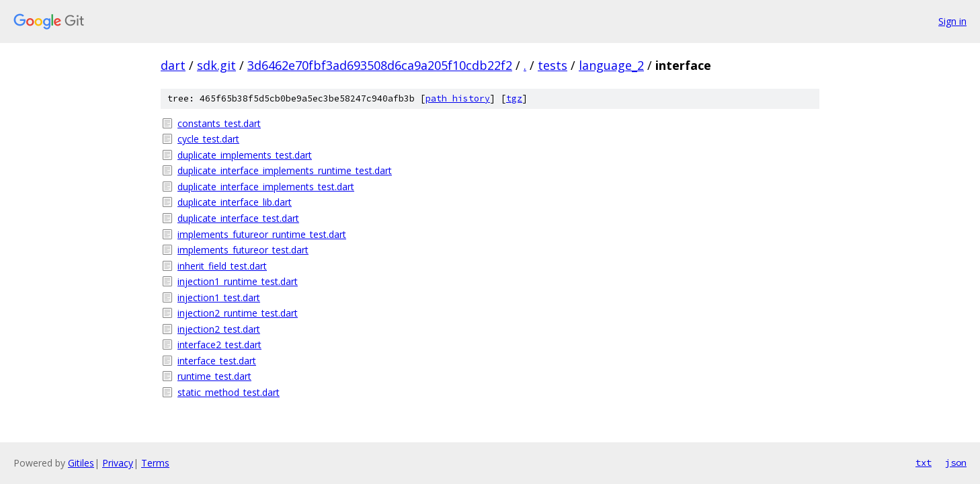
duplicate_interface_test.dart (238, 218)
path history (458, 98)
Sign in (952, 21)
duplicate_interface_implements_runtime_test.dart (285, 170)
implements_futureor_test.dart (243, 250)
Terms (155, 463)
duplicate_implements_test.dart (245, 155)
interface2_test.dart (219, 345)
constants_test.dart (219, 123)
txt (924, 462)
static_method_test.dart (229, 392)
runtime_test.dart (214, 376)
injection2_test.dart (219, 329)
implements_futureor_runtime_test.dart (262, 234)
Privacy (118, 463)
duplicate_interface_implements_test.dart (266, 187)
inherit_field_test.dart (222, 266)
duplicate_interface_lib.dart (235, 202)
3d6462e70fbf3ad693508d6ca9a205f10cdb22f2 (380, 65)
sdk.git (216, 65)
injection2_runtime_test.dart (238, 313)
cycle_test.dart (208, 139)
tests (553, 65)
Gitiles (81, 463)
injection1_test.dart (219, 297)
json (956, 462)
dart (173, 65)
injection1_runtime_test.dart (238, 281)
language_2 (611, 65)
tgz (514, 98)
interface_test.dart (217, 361)
